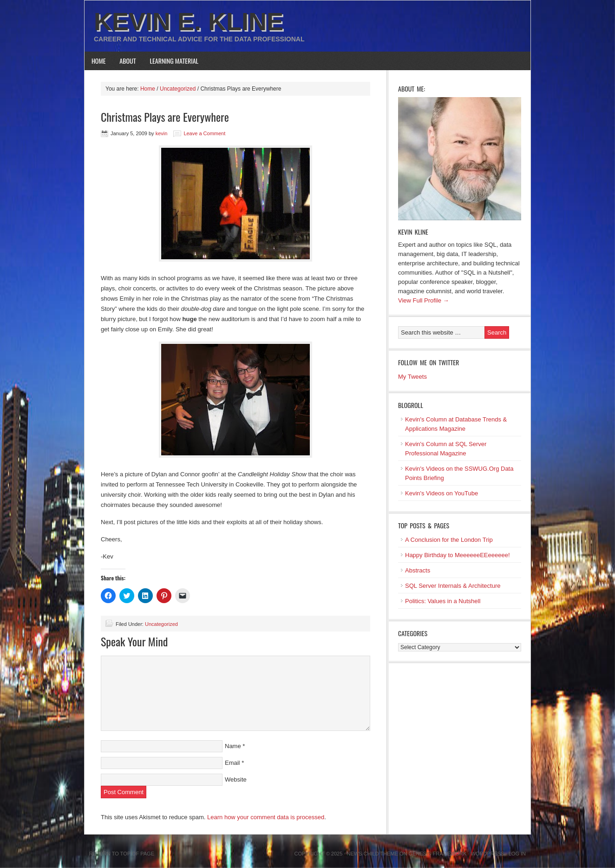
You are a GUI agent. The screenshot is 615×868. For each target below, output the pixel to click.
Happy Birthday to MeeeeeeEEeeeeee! (458, 555)
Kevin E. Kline (189, 21)
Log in (517, 854)
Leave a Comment (204, 133)
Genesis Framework (438, 854)
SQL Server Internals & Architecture (453, 586)
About (128, 61)
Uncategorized (161, 624)
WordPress (487, 854)
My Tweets (412, 377)
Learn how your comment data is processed (266, 817)
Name (233, 746)
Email (232, 763)
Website (236, 779)
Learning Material (174, 61)
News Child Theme (373, 854)
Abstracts (418, 570)
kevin (162, 133)
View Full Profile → (424, 300)
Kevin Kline (413, 232)
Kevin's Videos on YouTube (442, 493)
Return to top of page (122, 854)
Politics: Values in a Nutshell (443, 601)
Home (98, 61)
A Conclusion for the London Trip (449, 540)
